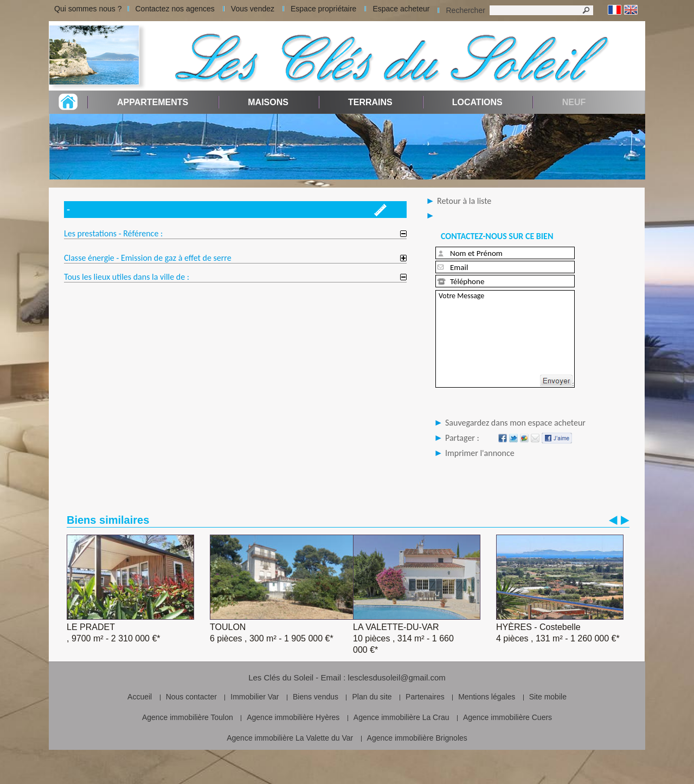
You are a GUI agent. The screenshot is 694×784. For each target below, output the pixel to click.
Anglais (631, 10)
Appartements (153, 102)
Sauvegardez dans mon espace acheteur (515, 423)
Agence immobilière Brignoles (417, 738)
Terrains (370, 102)
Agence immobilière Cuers (507, 717)
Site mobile (548, 697)
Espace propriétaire (323, 9)
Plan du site (372, 697)
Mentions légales (487, 697)
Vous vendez (253, 9)
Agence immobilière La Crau (401, 717)
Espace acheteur (401, 9)
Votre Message (505, 339)
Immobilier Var (255, 697)
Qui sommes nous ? (88, 9)
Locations (477, 102)
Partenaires (425, 697)
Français (615, 10)
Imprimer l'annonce (480, 453)
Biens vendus (316, 697)
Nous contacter (191, 697)
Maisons (268, 102)
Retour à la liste (464, 201)
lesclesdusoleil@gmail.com (397, 677)
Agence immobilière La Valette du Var (290, 738)
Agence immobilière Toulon (188, 717)
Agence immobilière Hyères (293, 717)
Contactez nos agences (175, 9)
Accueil (140, 697)
